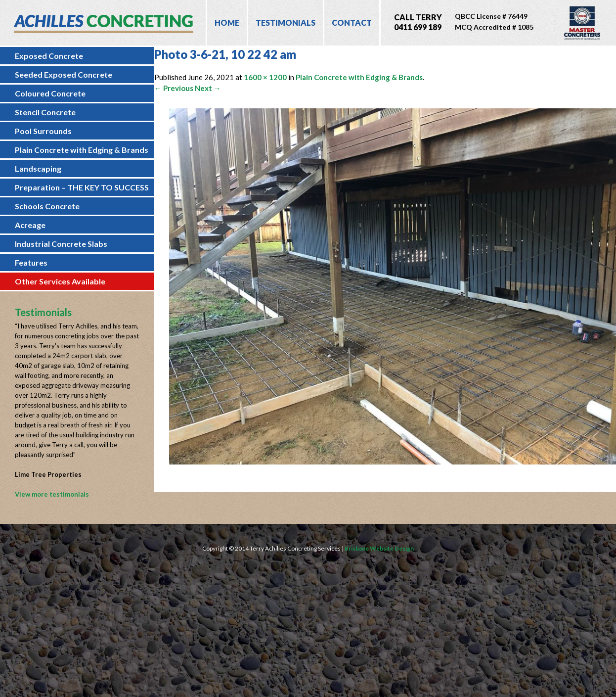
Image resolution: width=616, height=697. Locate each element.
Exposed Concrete (49, 56)
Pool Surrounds (43, 131)
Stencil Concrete (45, 112)
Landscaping (38, 168)
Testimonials (286, 23)
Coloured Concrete (50, 93)
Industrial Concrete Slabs (61, 244)
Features (31, 262)
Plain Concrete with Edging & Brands (82, 150)
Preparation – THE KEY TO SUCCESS (82, 187)
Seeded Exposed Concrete (64, 74)
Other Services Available (60, 281)
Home (227, 23)
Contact (352, 23)
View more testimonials (52, 494)
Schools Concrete (47, 206)
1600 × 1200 (265, 77)
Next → (208, 88)
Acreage (30, 225)
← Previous (174, 88)
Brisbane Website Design (379, 548)
